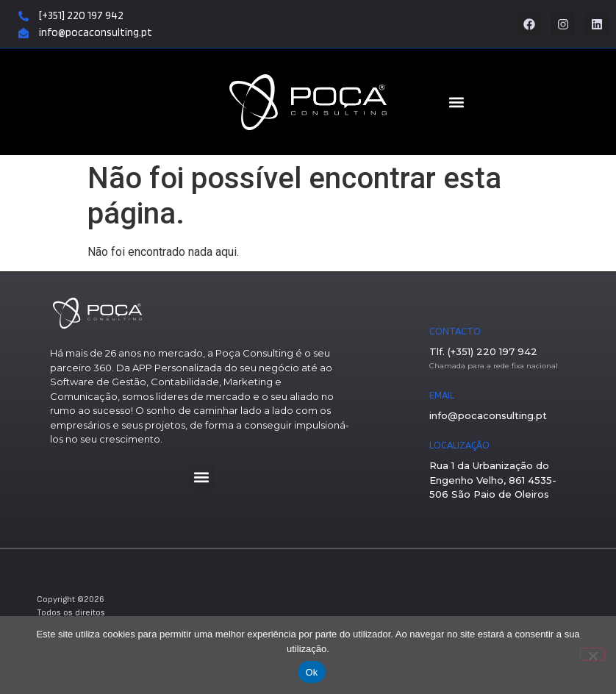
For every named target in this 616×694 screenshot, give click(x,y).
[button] (202, 477)
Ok (311, 672)
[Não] (592, 654)
